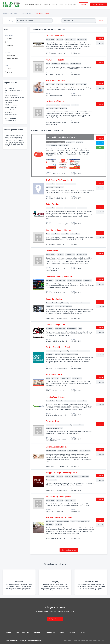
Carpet (9, 69)
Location (58, 21)
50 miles (9, 42)
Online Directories (22, 632)
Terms (62, 632)
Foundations (9, 112)
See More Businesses (69, 550)
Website (101, 43)
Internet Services (10, 110)
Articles (54, 5)
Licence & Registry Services (13, 90)
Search (31, 5)
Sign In (83, 4)
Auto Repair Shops (11, 120)
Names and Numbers (33, 640)
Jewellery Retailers (11, 115)
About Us (38, 5)
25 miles (9, 39)
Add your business (71, 5)
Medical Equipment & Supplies (14, 98)
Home (26, 5)
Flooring (9, 72)
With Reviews (11, 55)
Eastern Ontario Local (10, 13)
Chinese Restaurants (11, 95)
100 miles (10, 45)
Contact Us (47, 5)
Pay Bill (61, 5)
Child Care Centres (11, 105)
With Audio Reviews (13, 59)
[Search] (101, 21)
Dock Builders (9, 93)
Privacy (72, 632)
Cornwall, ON (27, 13)
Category (12, 21)
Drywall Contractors (11, 107)
